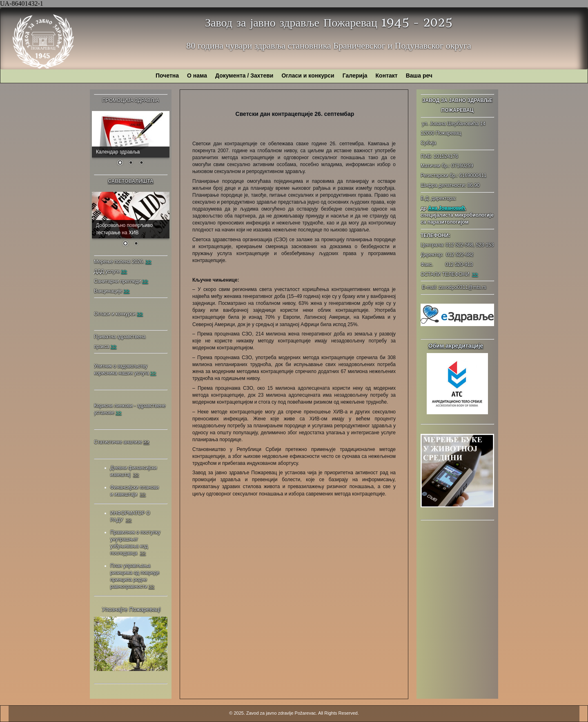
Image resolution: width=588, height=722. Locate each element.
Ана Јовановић (446, 208)
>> (475, 274)
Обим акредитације (456, 346)
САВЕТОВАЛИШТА (130, 181)
